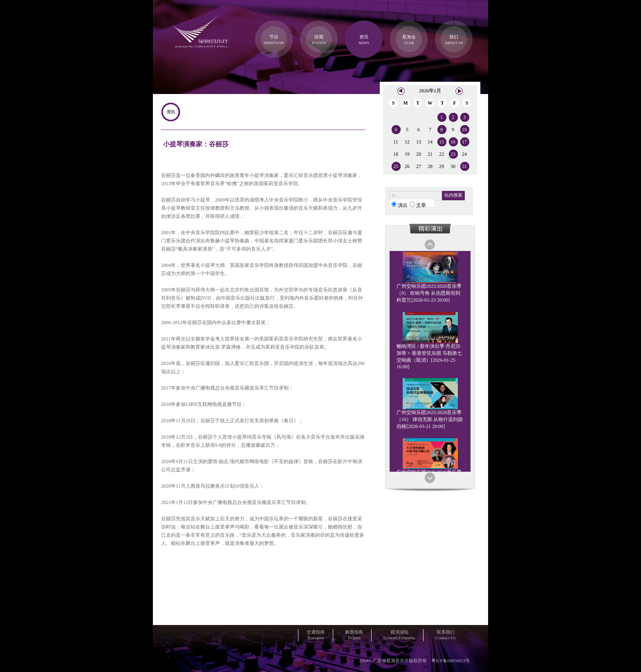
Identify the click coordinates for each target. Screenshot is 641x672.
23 (453, 154)
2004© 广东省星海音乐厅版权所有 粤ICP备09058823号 (415, 661)
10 (464, 130)
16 (453, 142)
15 (442, 142)
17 (464, 142)
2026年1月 (430, 91)
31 (464, 166)
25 (396, 166)
